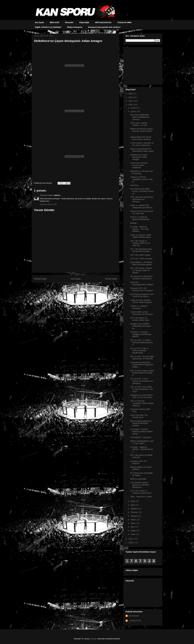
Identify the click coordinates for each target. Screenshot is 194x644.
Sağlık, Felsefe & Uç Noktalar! (48, 27)
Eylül (133, 505)
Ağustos (134, 509)
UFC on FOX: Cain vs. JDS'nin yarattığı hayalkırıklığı (140, 351)
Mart (133, 527)
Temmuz (135, 512)
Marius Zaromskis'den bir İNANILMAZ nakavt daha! (142, 150)
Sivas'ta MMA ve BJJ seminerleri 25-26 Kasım (142, 313)
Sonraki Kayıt (40, 279)
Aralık (133, 108)
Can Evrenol (133, 616)
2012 (131, 101)
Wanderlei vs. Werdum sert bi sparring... (142, 172)
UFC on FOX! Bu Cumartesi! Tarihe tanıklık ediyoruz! (142, 403)
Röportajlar (84, 22)
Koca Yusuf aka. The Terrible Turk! (139, 416)
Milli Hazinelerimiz (103, 22)
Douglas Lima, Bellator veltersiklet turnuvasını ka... (141, 326)
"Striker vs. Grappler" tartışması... (139, 307)
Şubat (133, 531)
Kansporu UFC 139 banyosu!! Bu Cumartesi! (142, 289)
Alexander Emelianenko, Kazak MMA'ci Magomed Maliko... (142, 365)
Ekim (133, 501)
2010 (131, 539)
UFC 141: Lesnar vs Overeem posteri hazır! (141, 492)
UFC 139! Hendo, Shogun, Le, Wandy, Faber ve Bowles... (141, 270)
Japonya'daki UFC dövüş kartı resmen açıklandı (141, 138)
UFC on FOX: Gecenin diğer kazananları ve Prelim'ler (142, 358)
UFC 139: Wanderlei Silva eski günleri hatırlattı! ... (141, 250)
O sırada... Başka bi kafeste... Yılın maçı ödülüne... (140, 229)
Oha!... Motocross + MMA (141, 497)
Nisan (133, 523)
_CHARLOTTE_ (135, 621)
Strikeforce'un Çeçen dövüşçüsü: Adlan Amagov (139, 157)
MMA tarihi (54, 22)
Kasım (134, 111)
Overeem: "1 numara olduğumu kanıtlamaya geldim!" (141, 334)
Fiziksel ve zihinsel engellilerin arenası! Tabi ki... (141, 179)
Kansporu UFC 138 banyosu (138, 462)
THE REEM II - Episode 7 (141, 437)
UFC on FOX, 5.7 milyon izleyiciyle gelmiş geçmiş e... (142, 342)
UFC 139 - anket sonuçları (141, 259)
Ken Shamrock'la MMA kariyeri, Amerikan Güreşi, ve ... (142, 191)
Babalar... (134, 223)
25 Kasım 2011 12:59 (48, 204)
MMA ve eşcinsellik (138, 479)
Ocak (133, 534)
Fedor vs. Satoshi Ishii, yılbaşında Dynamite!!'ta (141, 206)
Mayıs (133, 520)
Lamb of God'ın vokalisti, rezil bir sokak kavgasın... (142, 301)
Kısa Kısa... (135, 185)
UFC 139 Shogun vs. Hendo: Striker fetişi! (140, 319)
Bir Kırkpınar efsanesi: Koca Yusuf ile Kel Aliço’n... (142, 295)
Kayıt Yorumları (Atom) (79, 286)
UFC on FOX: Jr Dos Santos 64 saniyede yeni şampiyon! (142, 381)
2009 (131, 543)
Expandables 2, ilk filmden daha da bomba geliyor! (141, 263)
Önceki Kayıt (111, 279)
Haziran (134, 516)
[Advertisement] (142, 65)
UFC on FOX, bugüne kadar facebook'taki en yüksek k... (142, 373)
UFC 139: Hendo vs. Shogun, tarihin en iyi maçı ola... (140, 243)
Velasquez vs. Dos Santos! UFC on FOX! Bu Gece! (142, 396)
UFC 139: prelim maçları (141, 255)
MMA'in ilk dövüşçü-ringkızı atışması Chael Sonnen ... (142, 131)
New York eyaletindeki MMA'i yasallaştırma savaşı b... (140, 117)
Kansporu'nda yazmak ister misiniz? (104, 27)
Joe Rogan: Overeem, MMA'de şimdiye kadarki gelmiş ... (141, 431)
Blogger (94, 639)
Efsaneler (69, 22)
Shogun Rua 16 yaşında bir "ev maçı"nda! (142, 212)
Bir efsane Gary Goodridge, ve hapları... (142, 474)
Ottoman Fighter (47, 195)
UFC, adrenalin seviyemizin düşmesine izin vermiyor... (142, 199)
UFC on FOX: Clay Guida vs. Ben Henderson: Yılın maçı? (142, 389)
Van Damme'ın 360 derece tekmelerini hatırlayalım (141, 277)
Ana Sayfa (39, 22)
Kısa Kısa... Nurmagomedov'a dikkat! (142, 283)
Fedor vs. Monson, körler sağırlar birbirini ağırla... (141, 236)
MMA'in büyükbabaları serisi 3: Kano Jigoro (142, 442)
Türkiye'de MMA (124, 22)
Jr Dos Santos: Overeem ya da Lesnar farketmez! (142, 144)
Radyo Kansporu (75, 27)
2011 (131, 105)
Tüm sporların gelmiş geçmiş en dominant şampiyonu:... (140, 485)
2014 (131, 94)
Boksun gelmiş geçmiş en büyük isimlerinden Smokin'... (141, 423)
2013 (131, 97)
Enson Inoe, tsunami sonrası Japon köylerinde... (139, 165)
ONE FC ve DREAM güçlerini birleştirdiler (140, 218)
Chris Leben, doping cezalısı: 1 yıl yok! (139, 124)
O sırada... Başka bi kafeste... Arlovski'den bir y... (142, 449)
